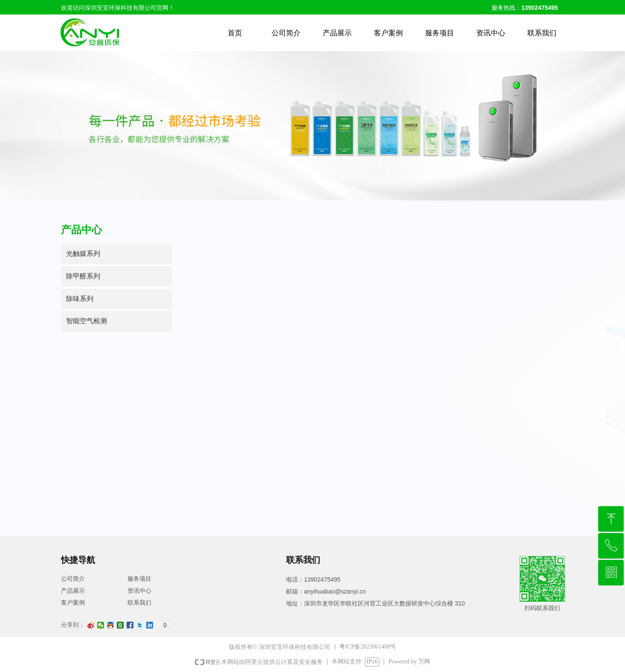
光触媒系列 (83, 253)
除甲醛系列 (83, 276)
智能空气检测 (87, 321)
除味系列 (80, 299)
